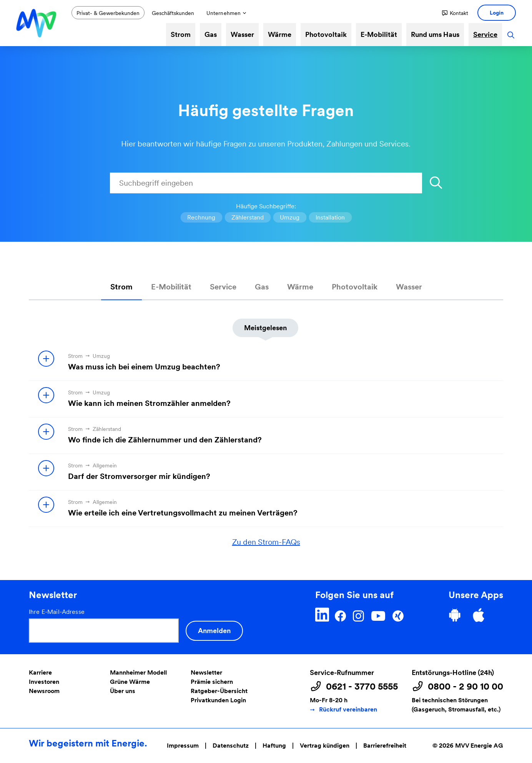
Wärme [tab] (300, 287)
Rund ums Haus (435, 34)
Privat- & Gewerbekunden (108, 13)
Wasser (242, 34)
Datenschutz (231, 746)
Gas (211, 34)
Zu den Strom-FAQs (266, 542)
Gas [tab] (262, 287)
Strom (181, 34)
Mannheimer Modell (138, 672)
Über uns (123, 691)
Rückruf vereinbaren (348, 709)
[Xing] (398, 615)
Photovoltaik (326, 34)
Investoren (44, 682)
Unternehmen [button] (224, 13)
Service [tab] (223, 287)
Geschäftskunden (173, 13)
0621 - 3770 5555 (362, 687)
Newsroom (44, 691)
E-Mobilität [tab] (171, 287)
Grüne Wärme (130, 682)
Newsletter (206, 672)
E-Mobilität (379, 34)
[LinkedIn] (322, 615)
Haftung (274, 746)
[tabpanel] (266, 424)
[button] (455, 13)
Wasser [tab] (409, 287)
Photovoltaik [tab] (355, 287)
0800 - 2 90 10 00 (465, 687)
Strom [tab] (121, 287)
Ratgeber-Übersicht (219, 691)
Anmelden (214, 631)
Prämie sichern (212, 682)
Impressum (183, 746)
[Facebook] (340, 615)
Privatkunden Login (218, 700)
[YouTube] (378, 615)
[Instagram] (358, 615)
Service (485, 34)
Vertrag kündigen (325, 746)
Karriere (40, 672)
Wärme (280, 34)
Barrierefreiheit (385, 746)
